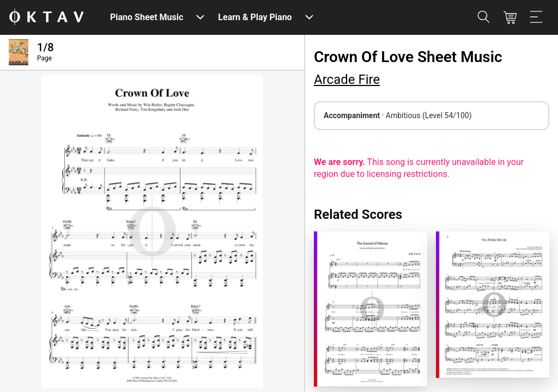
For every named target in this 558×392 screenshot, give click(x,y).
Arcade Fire (347, 79)
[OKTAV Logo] (46, 18)
